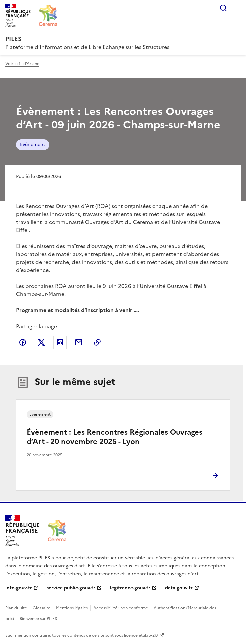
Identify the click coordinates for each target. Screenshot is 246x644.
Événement (33, 144)
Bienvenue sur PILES (38, 619)
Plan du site (16, 608)
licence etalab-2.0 (141, 635)
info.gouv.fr (19, 588)
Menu (237, 8)
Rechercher (223, 8)
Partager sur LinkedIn (60, 342)
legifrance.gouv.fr (130, 588)
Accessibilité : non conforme (121, 608)
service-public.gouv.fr (71, 588)
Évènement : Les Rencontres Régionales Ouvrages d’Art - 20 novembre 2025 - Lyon (114, 437)
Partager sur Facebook (23, 342)
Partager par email (79, 342)
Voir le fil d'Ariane (22, 64)
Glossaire (41, 608)
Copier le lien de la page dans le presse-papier (97, 342)
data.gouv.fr (179, 588)
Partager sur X (41, 342)
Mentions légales (72, 608)
